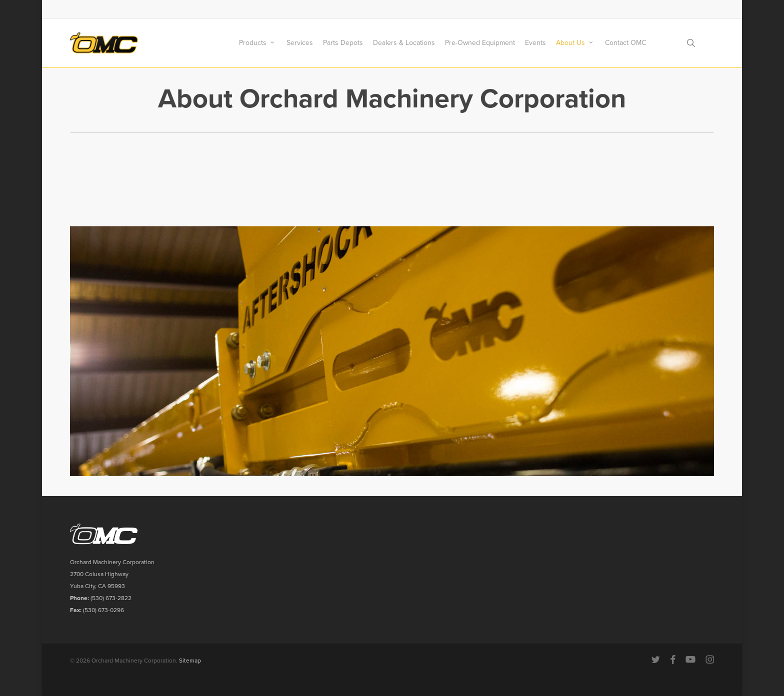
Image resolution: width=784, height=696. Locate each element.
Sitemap (190, 661)
